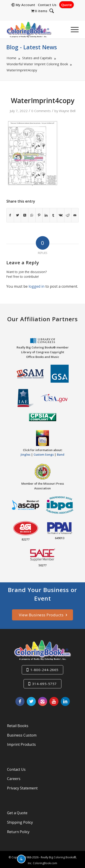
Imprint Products (21, 744)
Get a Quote (17, 813)
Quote (67, 5)
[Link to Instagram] (43, 701)
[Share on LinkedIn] (46, 215)
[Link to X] (31, 701)
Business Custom (22, 735)
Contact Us (47, 5)
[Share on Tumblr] (53, 215)
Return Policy (18, 832)
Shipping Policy (20, 822)
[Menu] (72, 29)
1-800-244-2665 (44, 670)
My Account (23, 5)
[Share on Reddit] (68, 215)
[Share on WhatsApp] (32, 215)
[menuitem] (23, 5)
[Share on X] (18, 215)
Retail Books (18, 726)
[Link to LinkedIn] (65, 701)
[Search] (52, 11)
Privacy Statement (22, 788)
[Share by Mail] (75, 215)
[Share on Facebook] (10, 215)
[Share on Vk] (61, 215)
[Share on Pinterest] (39, 215)
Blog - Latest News (32, 47)
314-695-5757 (44, 684)
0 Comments (41, 111)
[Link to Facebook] (20, 701)
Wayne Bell (67, 111)
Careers (14, 779)
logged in (36, 286)
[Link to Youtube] (54, 701)
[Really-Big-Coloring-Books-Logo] (35, 29)
